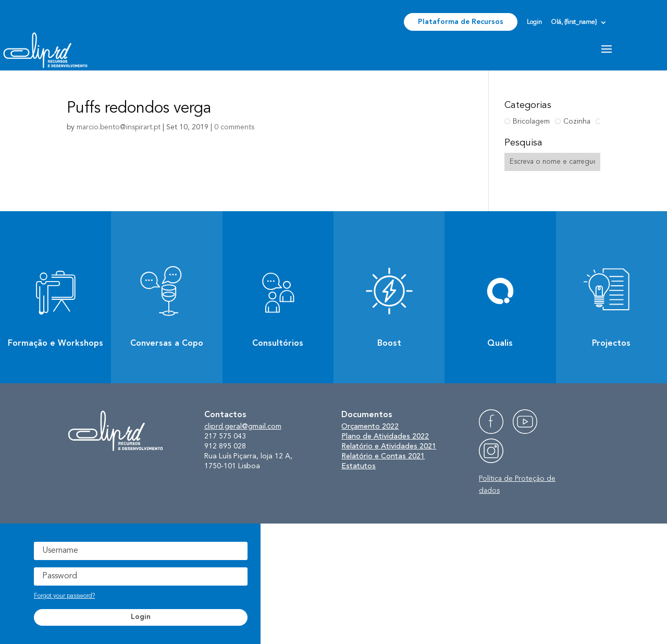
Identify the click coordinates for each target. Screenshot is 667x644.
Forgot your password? (64, 596)
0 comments (234, 127)
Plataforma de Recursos (461, 22)
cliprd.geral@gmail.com (243, 427)
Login (534, 22)
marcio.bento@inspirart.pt (119, 127)
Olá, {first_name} (574, 22)
